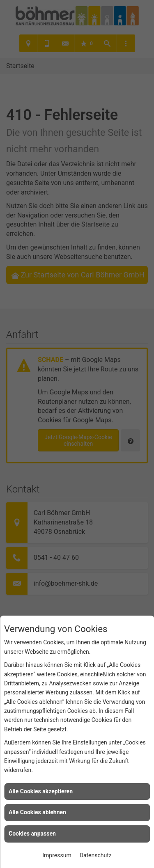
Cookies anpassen (32, 834)
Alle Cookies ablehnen (37, 812)
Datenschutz (96, 855)
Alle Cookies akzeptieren (41, 791)
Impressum (57, 855)
